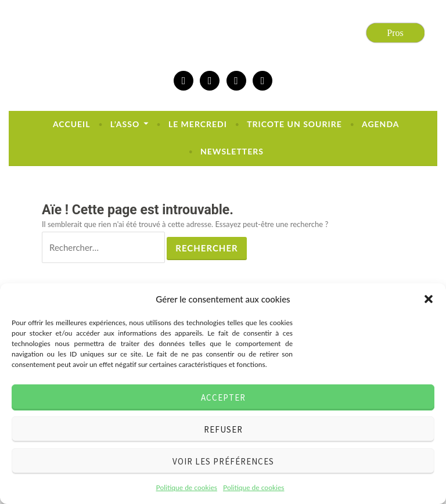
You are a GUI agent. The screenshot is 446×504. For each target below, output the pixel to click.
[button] (429, 299)
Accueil (72, 124)
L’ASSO (125, 124)
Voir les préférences (223, 461)
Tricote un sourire (294, 124)
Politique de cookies (187, 487)
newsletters (232, 151)
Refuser (223, 429)
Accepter (223, 397)
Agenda (380, 124)
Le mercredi (198, 124)
